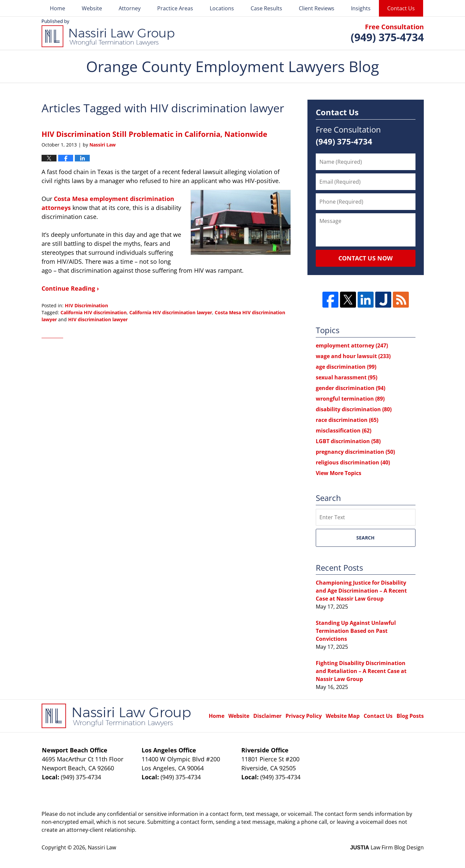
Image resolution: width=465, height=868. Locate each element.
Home (58, 8)
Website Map (343, 716)
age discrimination (346, 367)
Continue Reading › (70, 288)
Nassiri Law (102, 847)
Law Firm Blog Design (387, 847)
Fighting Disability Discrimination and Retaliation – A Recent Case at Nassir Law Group (361, 671)
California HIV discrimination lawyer (171, 312)
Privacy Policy (304, 716)
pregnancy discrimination (355, 452)
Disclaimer (267, 716)
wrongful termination (350, 399)
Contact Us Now (365, 258)
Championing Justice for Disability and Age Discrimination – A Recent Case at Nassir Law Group (361, 591)
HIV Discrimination (86, 305)
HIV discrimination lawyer (98, 319)
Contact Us (401, 8)
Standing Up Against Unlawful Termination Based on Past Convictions (356, 631)
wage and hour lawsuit (353, 356)
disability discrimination (354, 409)
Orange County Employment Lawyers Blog (108, 33)
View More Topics (339, 473)
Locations (222, 8)
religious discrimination (353, 462)
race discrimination (347, 420)
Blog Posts (410, 716)
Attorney (130, 8)
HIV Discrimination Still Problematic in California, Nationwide (154, 134)
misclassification (344, 431)
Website (92, 8)
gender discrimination (350, 388)
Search (365, 538)
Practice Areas (175, 8)
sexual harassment (347, 377)
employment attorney (352, 345)
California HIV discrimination (94, 312)
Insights (361, 8)
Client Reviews (317, 8)
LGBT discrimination (348, 441)
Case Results (266, 8)
